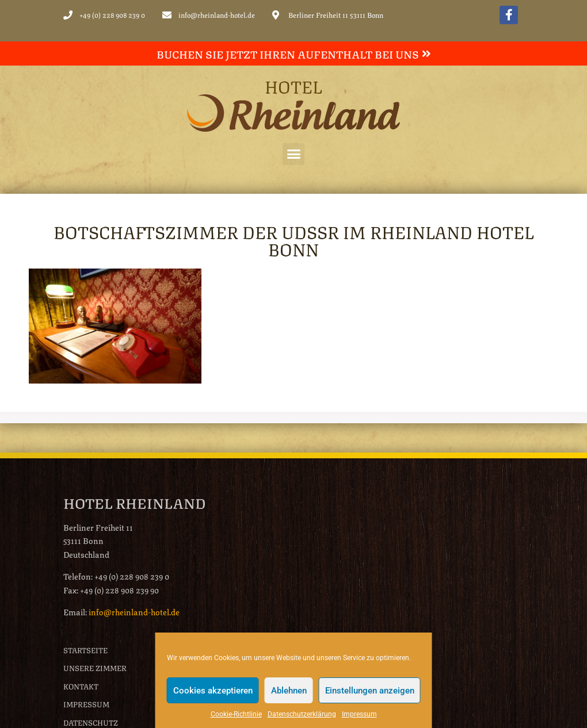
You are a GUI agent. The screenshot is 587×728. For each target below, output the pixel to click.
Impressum (359, 714)
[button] (293, 154)
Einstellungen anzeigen (370, 691)
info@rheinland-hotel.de (134, 611)
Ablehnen (289, 691)
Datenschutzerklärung (302, 714)
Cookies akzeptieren (213, 691)
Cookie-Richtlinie (236, 714)
